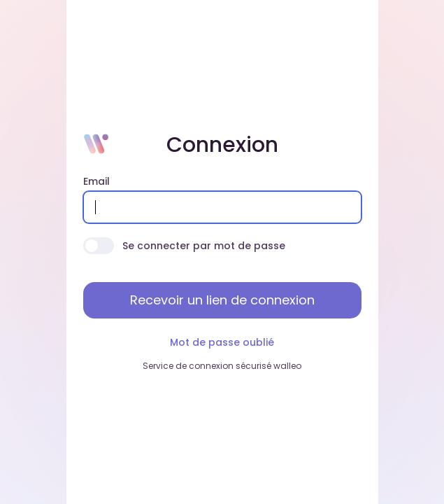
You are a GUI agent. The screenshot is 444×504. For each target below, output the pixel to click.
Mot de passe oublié (222, 342)
